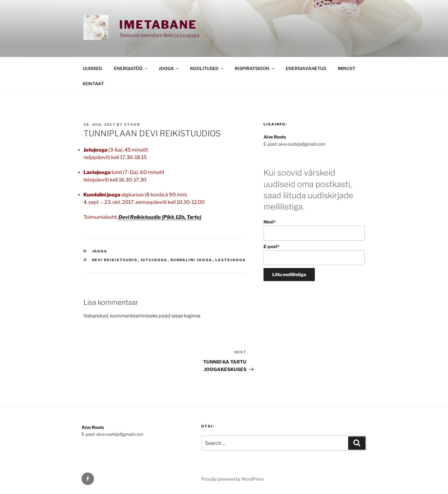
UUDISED (92, 68)
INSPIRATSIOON (255, 68)
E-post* (314, 254)
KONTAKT (93, 84)
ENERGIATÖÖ (131, 68)
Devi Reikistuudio (115, 260)
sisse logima (186, 316)
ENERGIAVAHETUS (306, 68)
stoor (132, 125)
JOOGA (169, 68)
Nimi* (314, 230)
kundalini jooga (191, 260)
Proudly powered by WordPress (233, 479)
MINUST (347, 68)
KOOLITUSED (207, 68)
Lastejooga (231, 260)
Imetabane (158, 25)
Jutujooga (154, 260)
